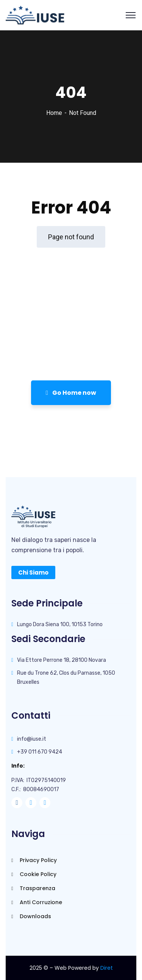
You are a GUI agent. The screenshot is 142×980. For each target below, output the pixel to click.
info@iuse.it (32, 739)
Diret (107, 968)
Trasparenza (33, 888)
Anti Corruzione (37, 902)
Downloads (31, 916)
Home (54, 113)
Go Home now (71, 393)
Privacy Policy (34, 860)
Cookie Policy (34, 874)
